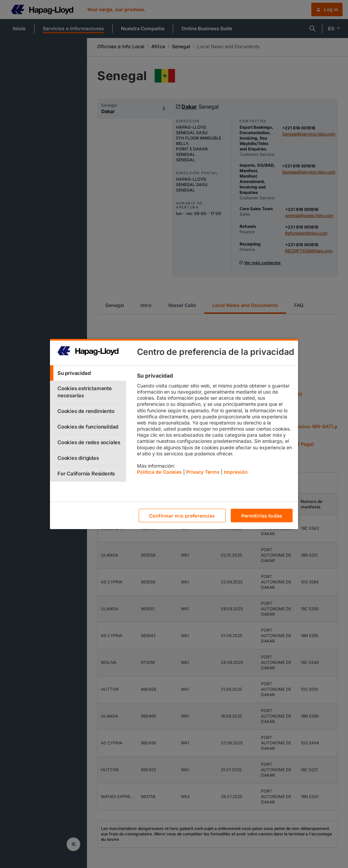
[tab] (88, 373)
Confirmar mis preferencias (182, 516)
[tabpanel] (215, 426)
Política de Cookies (159, 472)
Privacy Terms (203, 472)
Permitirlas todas (262, 516)
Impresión (236, 472)
